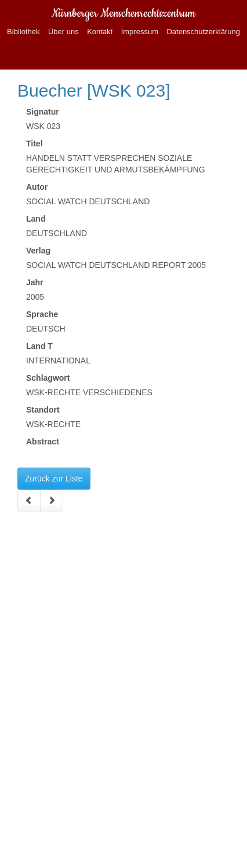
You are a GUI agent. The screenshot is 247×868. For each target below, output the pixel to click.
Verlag (38, 251)
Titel (34, 144)
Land (36, 219)
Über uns (63, 32)
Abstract (43, 442)
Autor (37, 187)
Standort (43, 410)
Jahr (35, 282)
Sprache (42, 314)
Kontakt (100, 32)
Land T (39, 346)
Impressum (140, 32)
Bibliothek (23, 32)
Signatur (43, 112)
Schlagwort (48, 378)
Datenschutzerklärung (203, 32)
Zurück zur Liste (54, 479)
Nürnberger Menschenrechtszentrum (124, 14)
